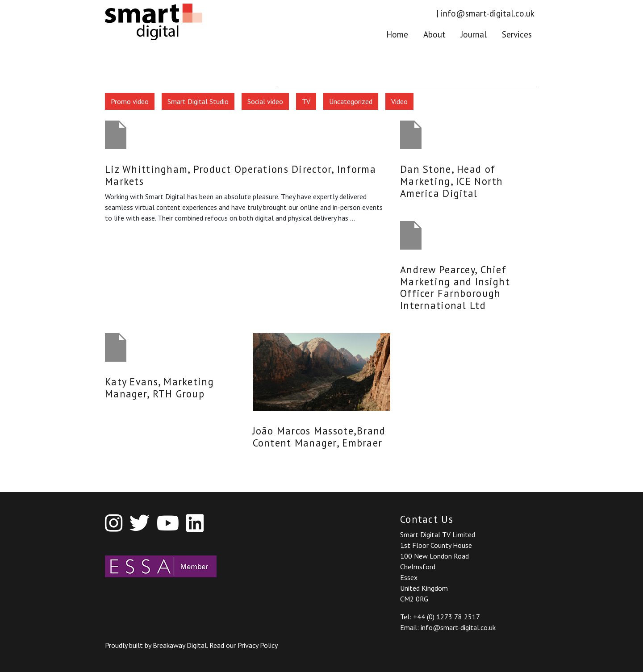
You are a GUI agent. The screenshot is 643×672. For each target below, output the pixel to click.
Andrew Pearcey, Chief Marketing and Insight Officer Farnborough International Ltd (455, 288)
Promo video (130, 101)
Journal (474, 34)
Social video (265, 101)
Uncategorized (351, 101)
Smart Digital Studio (198, 101)
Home (397, 34)
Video (399, 101)
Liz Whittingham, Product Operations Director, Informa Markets (240, 175)
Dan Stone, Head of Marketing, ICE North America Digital (452, 181)
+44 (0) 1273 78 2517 (447, 617)
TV (306, 101)
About (434, 34)
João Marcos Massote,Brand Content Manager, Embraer (319, 437)
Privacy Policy (258, 645)
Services (517, 34)
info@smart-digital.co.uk (488, 13)
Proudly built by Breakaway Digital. (157, 645)
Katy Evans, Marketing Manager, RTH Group (159, 388)
